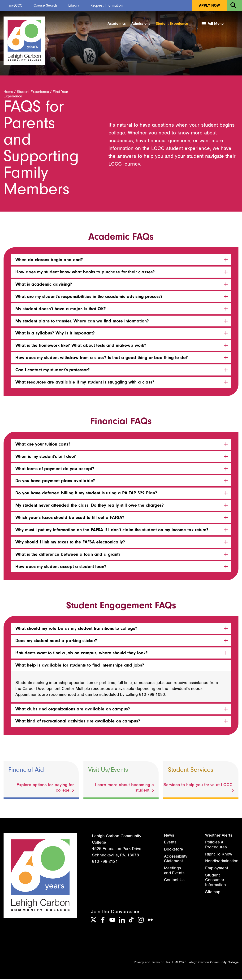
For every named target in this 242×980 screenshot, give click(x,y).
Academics (117, 24)
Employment (217, 869)
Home (8, 92)
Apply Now (209, 5)
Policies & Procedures (216, 845)
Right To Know (219, 855)
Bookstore (174, 850)
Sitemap (213, 892)
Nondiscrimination (222, 862)
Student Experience (172, 24)
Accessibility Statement (176, 859)
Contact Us (174, 880)
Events (170, 843)
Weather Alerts (219, 836)
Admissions (141, 24)
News (169, 836)
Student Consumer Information (216, 881)
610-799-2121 (105, 862)
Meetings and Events (174, 871)
